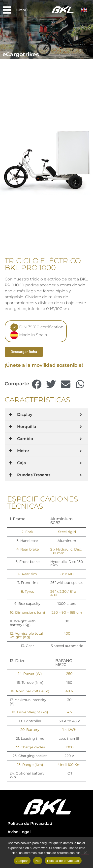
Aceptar (22, 861)
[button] (37, 384)
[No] (85, 852)
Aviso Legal (19, 832)
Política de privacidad (63, 861)
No (38, 861)
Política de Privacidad (30, 823)
